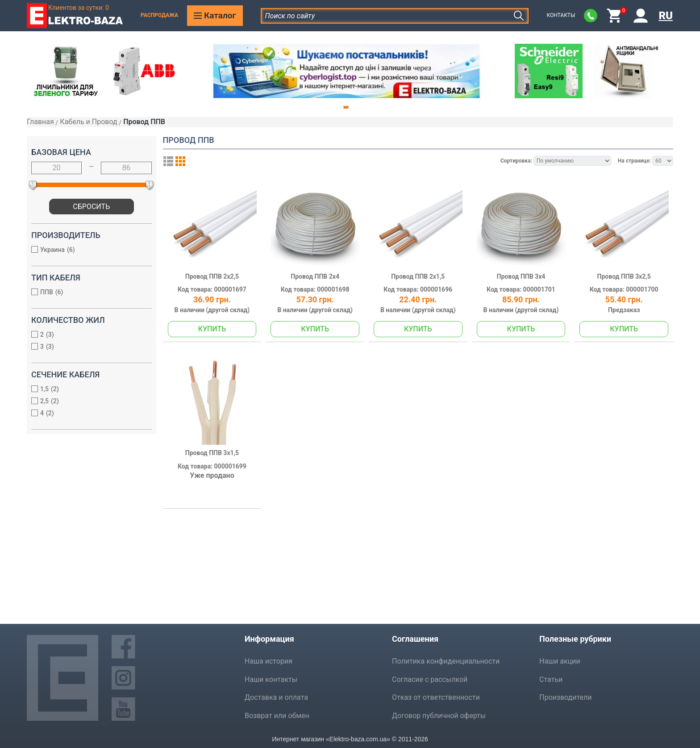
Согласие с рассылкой (430, 679)
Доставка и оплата (276, 697)
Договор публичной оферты (439, 716)
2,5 (87, 402)
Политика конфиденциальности (446, 661)
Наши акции (560, 661)
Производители (566, 697)
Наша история (269, 661)
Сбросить (91, 207)
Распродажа (159, 15)
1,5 (87, 390)
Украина (87, 250)
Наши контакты (271, 679)
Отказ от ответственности (436, 697)
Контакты (561, 15)
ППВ (87, 293)
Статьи (551, 679)
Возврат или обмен (277, 716)
